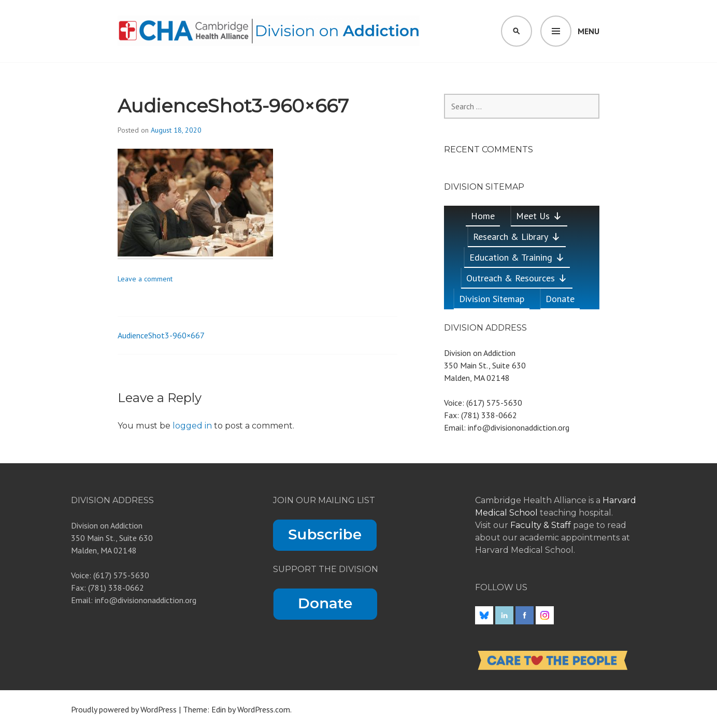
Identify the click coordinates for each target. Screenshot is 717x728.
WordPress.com (264, 709)
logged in (192, 426)
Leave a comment (145, 279)
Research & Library (517, 237)
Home (483, 216)
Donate (560, 299)
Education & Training (517, 257)
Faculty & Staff (542, 525)
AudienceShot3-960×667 (161, 335)
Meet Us (539, 216)
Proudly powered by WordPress (124, 709)
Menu (589, 31)
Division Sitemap (492, 299)
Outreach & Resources (517, 278)
